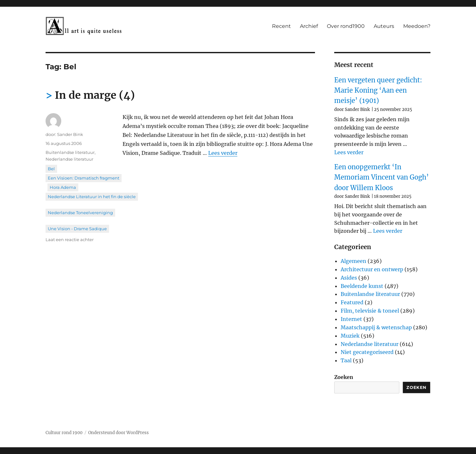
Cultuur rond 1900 (64, 433)
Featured (352, 302)
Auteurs (384, 26)
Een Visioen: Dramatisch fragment (84, 178)
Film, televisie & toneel (370, 311)
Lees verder (223, 153)
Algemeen (353, 261)
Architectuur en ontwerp (372, 269)
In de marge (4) (95, 95)
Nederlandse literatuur (69, 159)
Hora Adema (63, 187)
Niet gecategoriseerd (367, 352)
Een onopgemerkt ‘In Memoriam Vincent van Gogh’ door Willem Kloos (382, 177)
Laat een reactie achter (70, 240)
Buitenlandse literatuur (70, 152)
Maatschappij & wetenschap (376, 327)
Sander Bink (70, 134)
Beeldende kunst (362, 286)
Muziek (350, 336)
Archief (309, 26)
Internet (351, 319)
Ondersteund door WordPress (119, 433)
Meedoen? (417, 26)
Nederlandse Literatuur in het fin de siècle (92, 197)
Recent (281, 26)
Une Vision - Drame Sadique (77, 229)
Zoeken (344, 377)
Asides (349, 278)
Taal (346, 360)
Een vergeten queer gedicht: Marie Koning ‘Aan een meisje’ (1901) (378, 90)
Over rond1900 (346, 26)
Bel (51, 169)
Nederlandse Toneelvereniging (80, 213)
